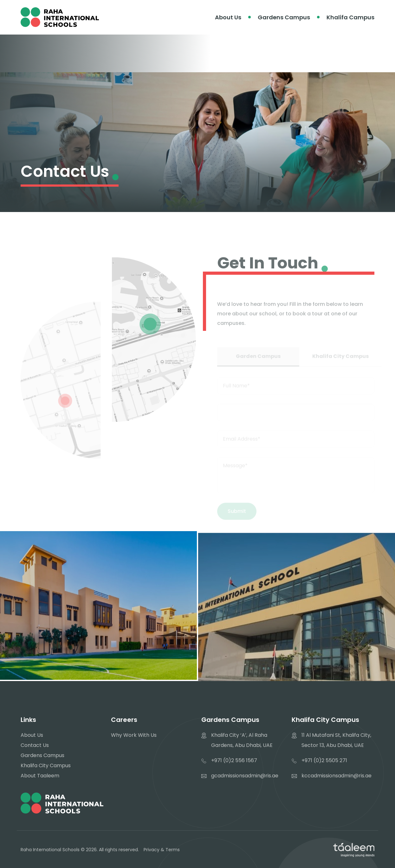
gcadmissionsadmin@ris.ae (245, 776)
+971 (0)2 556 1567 (234, 760)
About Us (228, 17)
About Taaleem (40, 776)
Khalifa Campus (350, 17)
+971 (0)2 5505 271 (324, 760)
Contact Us (35, 745)
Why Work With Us (134, 735)
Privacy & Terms (162, 850)
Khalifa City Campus (46, 765)
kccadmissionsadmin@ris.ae (337, 776)
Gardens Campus (284, 17)
